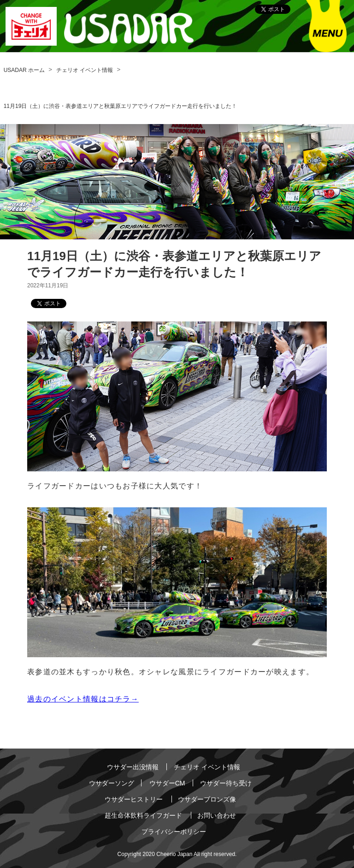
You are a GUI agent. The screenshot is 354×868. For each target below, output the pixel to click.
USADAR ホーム (24, 70)
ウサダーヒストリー (134, 799)
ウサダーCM (167, 783)
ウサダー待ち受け (226, 783)
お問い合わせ (217, 815)
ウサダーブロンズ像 (207, 799)
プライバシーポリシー (174, 832)
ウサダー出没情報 (133, 767)
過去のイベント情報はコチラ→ (83, 699)
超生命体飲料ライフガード (143, 815)
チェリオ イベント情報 (85, 70)
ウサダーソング (112, 783)
